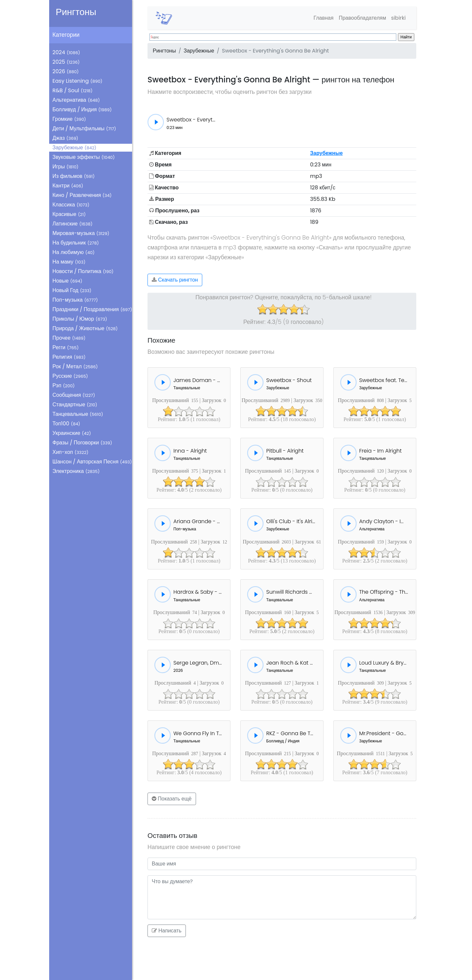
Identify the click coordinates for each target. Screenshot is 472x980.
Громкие (69, 119)
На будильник (76, 243)
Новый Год (72, 290)
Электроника (76, 471)
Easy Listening (77, 81)
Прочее (69, 338)
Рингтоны (76, 12)
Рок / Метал (75, 366)
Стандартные (75, 405)
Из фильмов (74, 176)
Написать (167, 931)
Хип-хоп (70, 452)
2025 (66, 62)
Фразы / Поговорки (82, 443)
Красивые (69, 214)
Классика (71, 205)
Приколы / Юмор (80, 319)
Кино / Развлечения (82, 195)
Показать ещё (172, 799)
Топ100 (66, 424)
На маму (69, 262)
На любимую (74, 252)
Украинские (72, 433)
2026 (66, 71)
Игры (65, 167)
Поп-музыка (75, 300)
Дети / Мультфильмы (84, 128)
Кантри (68, 186)
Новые (67, 281)
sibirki (398, 18)
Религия (69, 357)
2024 (66, 52)
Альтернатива (76, 100)
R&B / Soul (72, 90)
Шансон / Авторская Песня (92, 462)
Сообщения (74, 395)
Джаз (65, 138)
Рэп (64, 385)
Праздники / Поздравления (92, 309)
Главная (323, 18)
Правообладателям (362, 18)
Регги (66, 347)
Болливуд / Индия (82, 109)
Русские (70, 376)
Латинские (72, 224)
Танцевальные (78, 414)
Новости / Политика (83, 271)
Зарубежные (74, 148)
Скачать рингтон (175, 280)
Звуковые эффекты (84, 157)
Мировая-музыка (81, 233)
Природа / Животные (85, 328)
